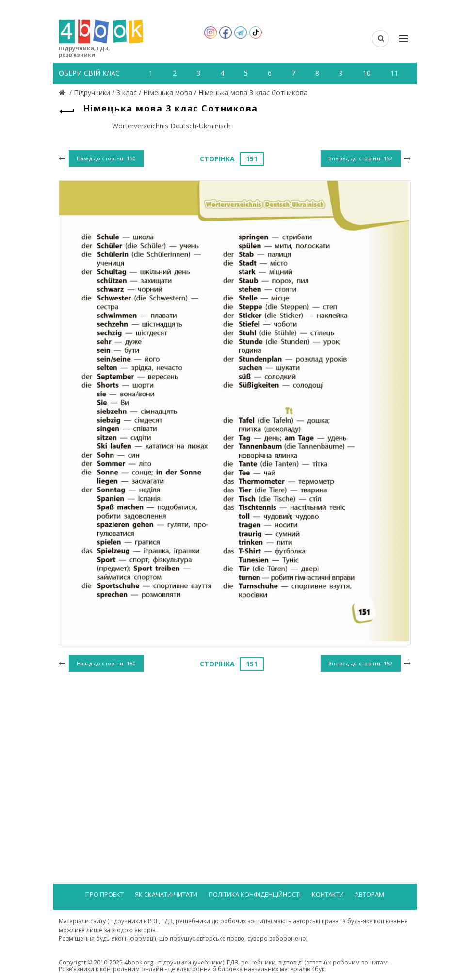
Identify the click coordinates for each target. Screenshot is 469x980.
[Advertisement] (235, 754)
